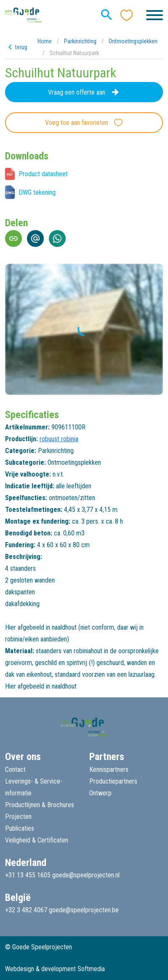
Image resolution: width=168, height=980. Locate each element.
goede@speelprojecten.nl (86, 875)
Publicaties (20, 828)
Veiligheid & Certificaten (37, 840)
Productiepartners (113, 781)
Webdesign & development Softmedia (55, 969)
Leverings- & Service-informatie (34, 787)
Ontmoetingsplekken (133, 41)
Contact (15, 769)
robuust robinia (59, 439)
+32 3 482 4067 (26, 910)
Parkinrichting (80, 41)
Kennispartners (109, 769)
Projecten (18, 817)
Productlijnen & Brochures (40, 805)
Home (45, 41)
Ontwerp (100, 793)
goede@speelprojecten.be (84, 910)
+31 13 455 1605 (28, 875)
